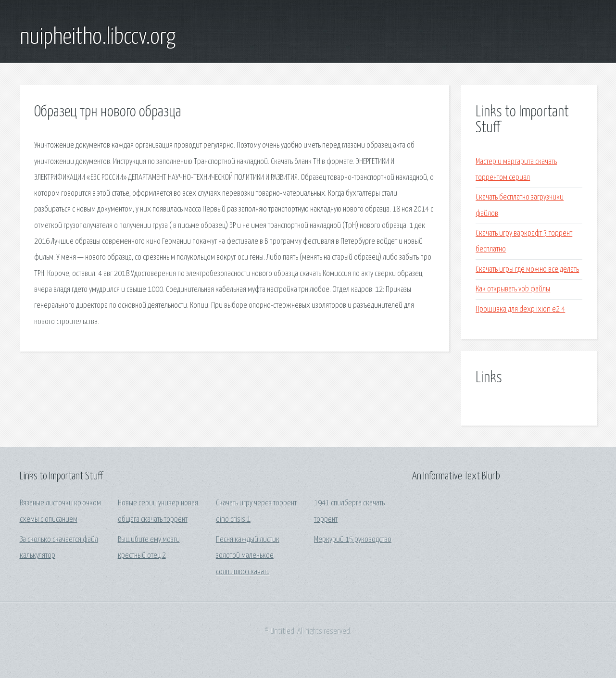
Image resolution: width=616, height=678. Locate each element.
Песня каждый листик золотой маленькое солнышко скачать (248, 556)
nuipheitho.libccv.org (98, 38)
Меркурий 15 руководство (353, 540)
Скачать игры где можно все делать (527, 270)
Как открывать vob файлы (513, 289)
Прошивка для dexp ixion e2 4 (520, 309)
